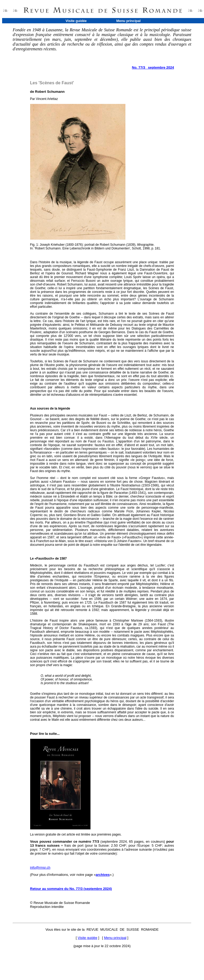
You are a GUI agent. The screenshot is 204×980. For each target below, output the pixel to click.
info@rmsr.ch (40, 867)
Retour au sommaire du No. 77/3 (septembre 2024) (71, 889)
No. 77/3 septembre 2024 (153, 67)
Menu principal (129, 21)
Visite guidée (76, 21)
